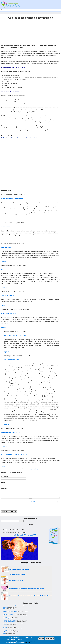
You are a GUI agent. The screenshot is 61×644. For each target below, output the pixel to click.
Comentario (5, 489)
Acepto (41, 639)
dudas (4, 633)
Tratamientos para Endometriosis (19, 569)
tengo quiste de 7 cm (7, 295)
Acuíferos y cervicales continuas (10, 620)
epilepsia (5, 627)
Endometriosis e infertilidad (17, 574)
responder (4, 219)
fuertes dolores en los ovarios (11, 432)
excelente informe (7, 619)
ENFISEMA (5, 607)
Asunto (3, 483)
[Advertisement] (15, 31)
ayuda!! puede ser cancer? (9, 314)
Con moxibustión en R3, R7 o (9, 623)
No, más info (50, 639)
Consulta (5, 625)
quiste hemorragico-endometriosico (12, 199)
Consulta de (6, 617)
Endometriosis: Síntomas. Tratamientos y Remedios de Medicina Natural (23, 138)
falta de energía (6, 610)
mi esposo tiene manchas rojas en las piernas (13, 606)
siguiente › (30, 469)
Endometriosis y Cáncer (16, 581)
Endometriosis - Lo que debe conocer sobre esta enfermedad (27, 588)
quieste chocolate (7, 247)
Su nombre (4, 477)
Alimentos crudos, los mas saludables (11, 626)
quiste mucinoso (6, 227)
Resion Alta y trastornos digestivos (11, 611)
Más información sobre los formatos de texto (43, 502)
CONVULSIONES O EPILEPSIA (9, 629)
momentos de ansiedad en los (10, 614)
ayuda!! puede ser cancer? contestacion (15, 336)
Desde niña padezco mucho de (10, 622)
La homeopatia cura (7, 632)
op (2, 269)
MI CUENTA (4, 636)
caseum (5, 609)
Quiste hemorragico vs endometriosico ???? (14, 454)
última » (37, 469)
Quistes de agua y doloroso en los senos (12, 616)
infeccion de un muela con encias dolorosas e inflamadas (15, 613)
